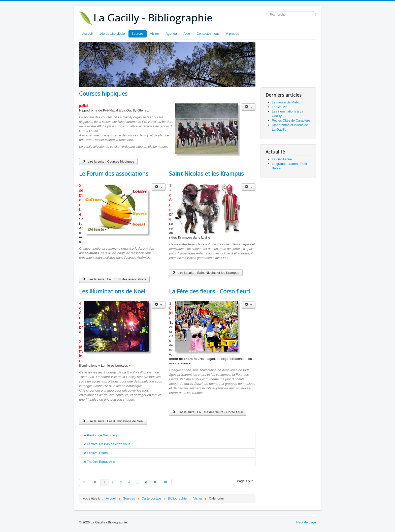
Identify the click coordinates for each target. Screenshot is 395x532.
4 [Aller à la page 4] (129, 482)
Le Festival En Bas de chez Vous (106, 444)
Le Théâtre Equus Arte (99, 462)
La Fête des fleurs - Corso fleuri (209, 291)
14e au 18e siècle (112, 34)
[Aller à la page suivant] (156, 482)
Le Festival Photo (95, 453)
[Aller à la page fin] (166, 482)
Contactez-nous (208, 34)
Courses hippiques (103, 93)
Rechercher (266, 11)
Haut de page (306, 522)
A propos (232, 34)
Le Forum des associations (114, 173)
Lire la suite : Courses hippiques (108, 161)
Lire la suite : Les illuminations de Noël (113, 421)
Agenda (171, 34)
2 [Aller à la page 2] (113, 482)
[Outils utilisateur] (249, 107)
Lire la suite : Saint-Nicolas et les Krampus (206, 273)
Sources (138, 34)
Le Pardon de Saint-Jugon (101, 435)
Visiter (155, 34)
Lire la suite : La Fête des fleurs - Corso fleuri (208, 412)
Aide (187, 34)
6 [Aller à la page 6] (146, 482)
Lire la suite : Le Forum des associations (114, 279)
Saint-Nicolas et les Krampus (206, 173)
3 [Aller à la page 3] (121, 482)
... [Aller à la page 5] (137, 482)
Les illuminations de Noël (112, 291)
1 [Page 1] (105, 482)
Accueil (87, 34)
